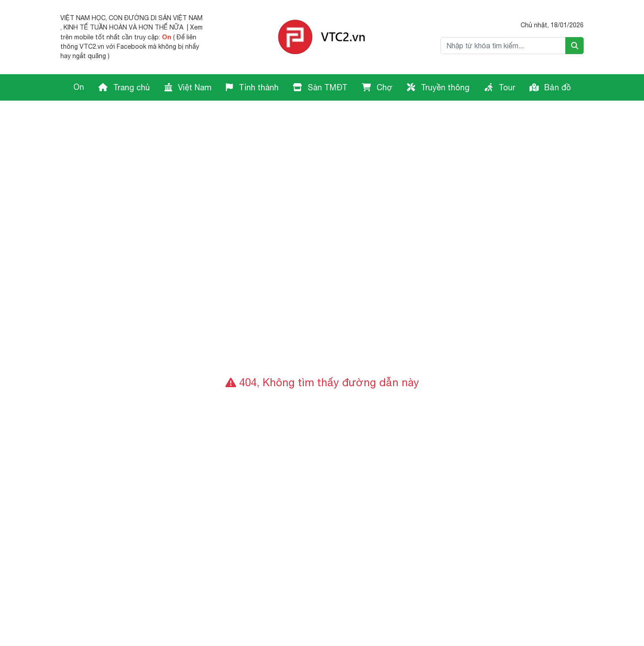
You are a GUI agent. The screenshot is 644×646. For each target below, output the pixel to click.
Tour (500, 87)
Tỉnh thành (252, 87)
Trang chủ (124, 87)
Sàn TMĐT (320, 87)
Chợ (377, 87)
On (167, 37)
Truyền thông (438, 87)
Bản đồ (550, 87)
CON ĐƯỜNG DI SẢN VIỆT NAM (156, 18)
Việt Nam (188, 87)
